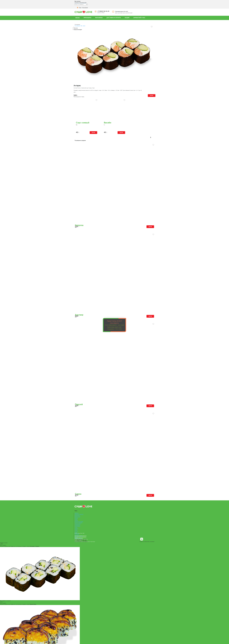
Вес (82, 26)
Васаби (108, 123)
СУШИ (76, 519)
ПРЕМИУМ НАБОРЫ (79, 514)
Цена (84, 26)
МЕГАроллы (77, 516)
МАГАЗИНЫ (99, 18)
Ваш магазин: (78, 1)
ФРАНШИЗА (87, 18)
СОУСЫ (76, 531)
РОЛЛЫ (76, 518)
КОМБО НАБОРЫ (78, 523)
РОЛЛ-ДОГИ (77, 526)
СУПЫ (76, 528)
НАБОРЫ (77, 513)
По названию (77, 26)
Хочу (152, 96)
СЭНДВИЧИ (77, 525)
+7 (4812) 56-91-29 (103, 11)
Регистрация (85, 7)
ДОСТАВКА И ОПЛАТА (114, 18)
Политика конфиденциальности (81, 536)
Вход (80, 7)
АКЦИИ (127, 18)
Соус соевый (83, 123)
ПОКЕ (76, 530)
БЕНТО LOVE (77, 517)
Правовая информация (79, 538)
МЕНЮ (78, 18)
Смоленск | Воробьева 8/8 (80, 3)
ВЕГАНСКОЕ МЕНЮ (79, 522)
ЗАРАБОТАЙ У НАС (139, 18)
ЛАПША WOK (78, 524)
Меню (76, 532)
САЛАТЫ (76, 529)
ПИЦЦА (76, 520)
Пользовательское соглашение (80, 537)
